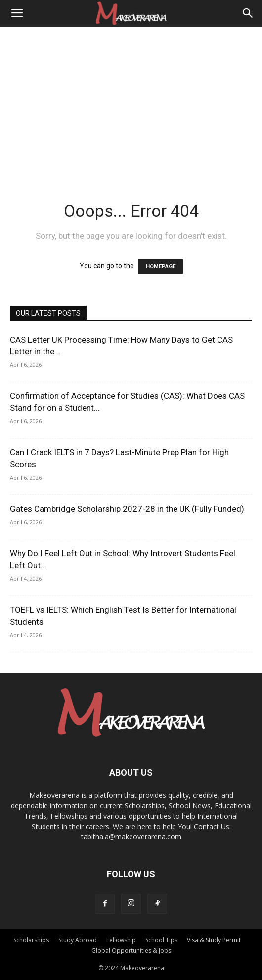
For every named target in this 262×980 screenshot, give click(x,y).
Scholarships (31, 940)
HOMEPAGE (161, 267)
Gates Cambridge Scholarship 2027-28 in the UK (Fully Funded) (127, 509)
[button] (17, 13)
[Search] (248, 13)
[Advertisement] (131, 101)
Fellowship (121, 940)
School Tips (161, 940)
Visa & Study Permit (214, 940)
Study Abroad (78, 940)
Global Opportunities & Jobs (131, 951)
